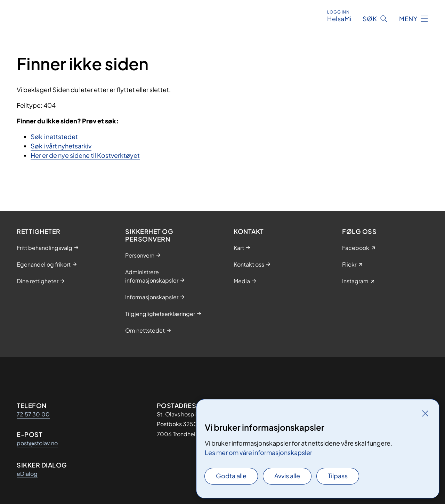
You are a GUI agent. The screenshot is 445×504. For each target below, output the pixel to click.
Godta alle (231, 476)
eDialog (27, 474)
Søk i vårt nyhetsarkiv (61, 146)
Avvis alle (287, 476)
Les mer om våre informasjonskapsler (258, 452)
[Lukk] (425, 413)
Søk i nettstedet (54, 136)
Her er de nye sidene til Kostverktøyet (85, 155)
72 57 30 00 (33, 414)
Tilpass (338, 476)
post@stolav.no (37, 443)
